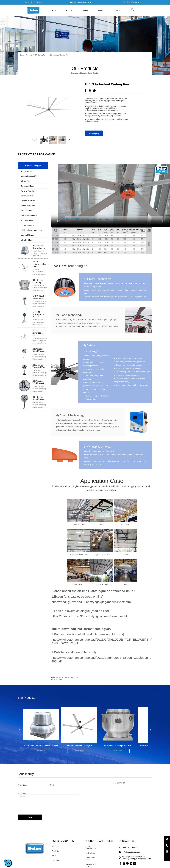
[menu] (85, 11)
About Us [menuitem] (70, 10)
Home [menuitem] (54, 10)
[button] (85, 11)
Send (30, 817)
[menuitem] (85, 11)
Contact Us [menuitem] (116, 10)
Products (29, 55)
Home (22, 55)
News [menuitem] (101, 10)
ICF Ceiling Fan (40, 55)
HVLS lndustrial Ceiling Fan (58, 55)
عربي (137, 2)
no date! (59, 679)
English (124, 2)
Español (131, 2)
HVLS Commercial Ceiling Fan (67, 677)
